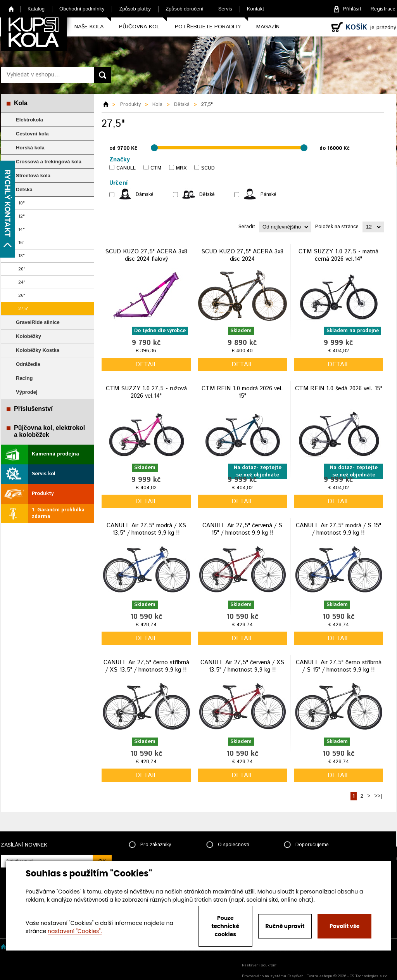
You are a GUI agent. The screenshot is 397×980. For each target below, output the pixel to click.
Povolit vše (344, 926)
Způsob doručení (185, 9)
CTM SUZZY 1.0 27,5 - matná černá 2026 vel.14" (338, 255)
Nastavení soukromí (260, 965)
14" (22, 229)
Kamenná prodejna (55, 454)
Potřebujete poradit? (208, 27)
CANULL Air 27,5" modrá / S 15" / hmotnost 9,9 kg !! (338, 529)
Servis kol (44, 474)
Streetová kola (33, 176)
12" (22, 216)
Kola (21, 103)
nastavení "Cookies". (75, 931)
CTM (156, 168)
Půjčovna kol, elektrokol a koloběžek (49, 431)
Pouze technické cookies (226, 926)
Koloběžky (28, 336)
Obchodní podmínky (82, 9)
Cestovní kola (32, 134)
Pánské (268, 195)
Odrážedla (28, 364)
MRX (181, 168)
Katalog (36, 9)
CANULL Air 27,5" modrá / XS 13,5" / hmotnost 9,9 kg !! (146, 529)
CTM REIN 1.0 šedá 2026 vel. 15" (339, 389)
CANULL (126, 168)
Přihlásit (352, 9)
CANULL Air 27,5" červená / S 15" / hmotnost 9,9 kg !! (242, 529)
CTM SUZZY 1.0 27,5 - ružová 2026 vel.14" (146, 392)
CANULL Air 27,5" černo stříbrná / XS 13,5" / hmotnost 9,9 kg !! (146, 666)
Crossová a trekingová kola (49, 162)
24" (22, 282)
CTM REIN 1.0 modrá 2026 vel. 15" (242, 392)
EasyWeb (295, 976)
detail (146, 364)
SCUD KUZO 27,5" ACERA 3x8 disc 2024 (242, 255)
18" (22, 256)
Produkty (43, 494)
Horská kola (30, 148)
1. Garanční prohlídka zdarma (58, 513)
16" (21, 243)
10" (22, 203)
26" (22, 295)
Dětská (24, 190)
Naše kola (89, 27)
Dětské (207, 195)
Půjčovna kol (139, 27)
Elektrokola (29, 120)
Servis (225, 9)
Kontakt (255, 9)
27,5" (23, 309)
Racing (24, 378)
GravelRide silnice (38, 322)
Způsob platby (135, 9)
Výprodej (27, 392)
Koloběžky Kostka (38, 350)
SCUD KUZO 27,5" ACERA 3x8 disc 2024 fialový (146, 255)
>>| (378, 796)
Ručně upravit (285, 926)
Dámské (145, 195)
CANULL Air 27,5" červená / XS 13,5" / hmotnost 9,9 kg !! (242, 666)
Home (11, 9)
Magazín (268, 27)
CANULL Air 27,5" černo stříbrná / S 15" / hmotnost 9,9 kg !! (339, 666)
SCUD (208, 168)
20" (22, 269)
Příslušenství (33, 409)
